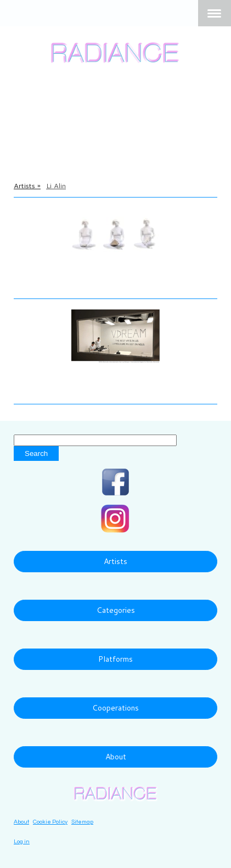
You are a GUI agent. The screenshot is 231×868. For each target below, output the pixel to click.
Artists (116, 561)
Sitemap (82, 822)
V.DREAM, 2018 (52, 388)
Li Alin (28, 268)
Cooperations (116, 708)
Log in (22, 841)
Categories (116, 610)
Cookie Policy (50, 822)
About (116, 757)
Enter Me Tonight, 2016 (69, 283)
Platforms (116, 659)
